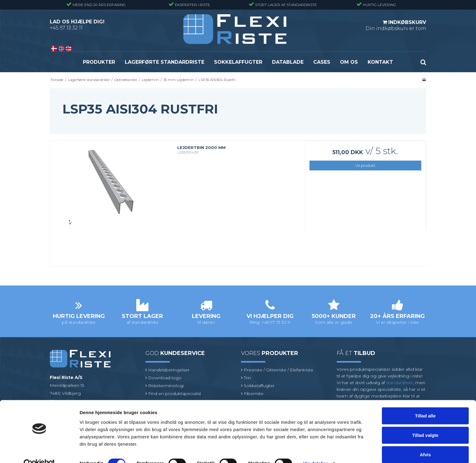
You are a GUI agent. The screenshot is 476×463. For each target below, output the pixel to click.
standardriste (400, 383)
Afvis (425, 442)
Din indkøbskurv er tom (396, 25)
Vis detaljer (316, 451)
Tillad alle (425, 403)
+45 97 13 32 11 (66, 28)
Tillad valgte (425, 422)
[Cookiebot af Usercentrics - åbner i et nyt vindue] (39, 451)
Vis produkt (365, 166)
